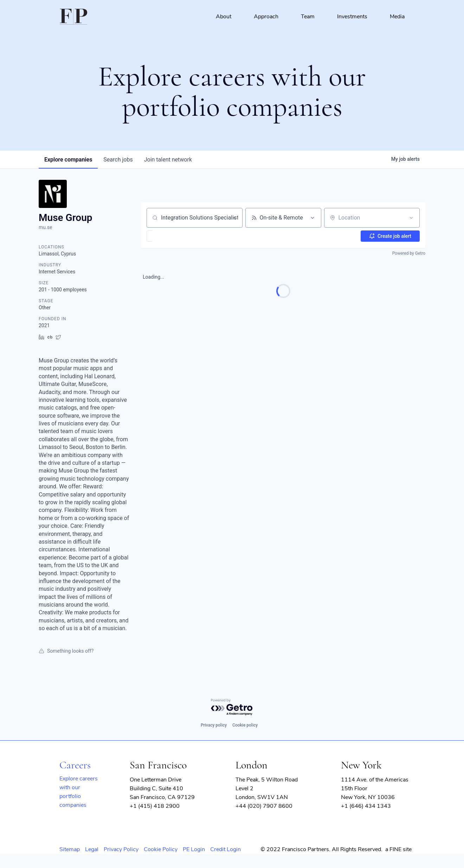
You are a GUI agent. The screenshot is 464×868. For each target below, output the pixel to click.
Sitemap (70, 849)
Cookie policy (245, 725)
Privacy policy (214, 725)
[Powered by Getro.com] (232, 707)
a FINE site (398, 849)
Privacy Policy (121, 849)
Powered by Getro (409, 253)
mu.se (45, 227)
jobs (118, 160)
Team (308, 17)
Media (397, 17)
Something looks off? (66, 651)
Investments (352, 17)
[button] (170, 236)
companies (68, 160)
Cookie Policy (161, 849)
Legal (92, 849)
